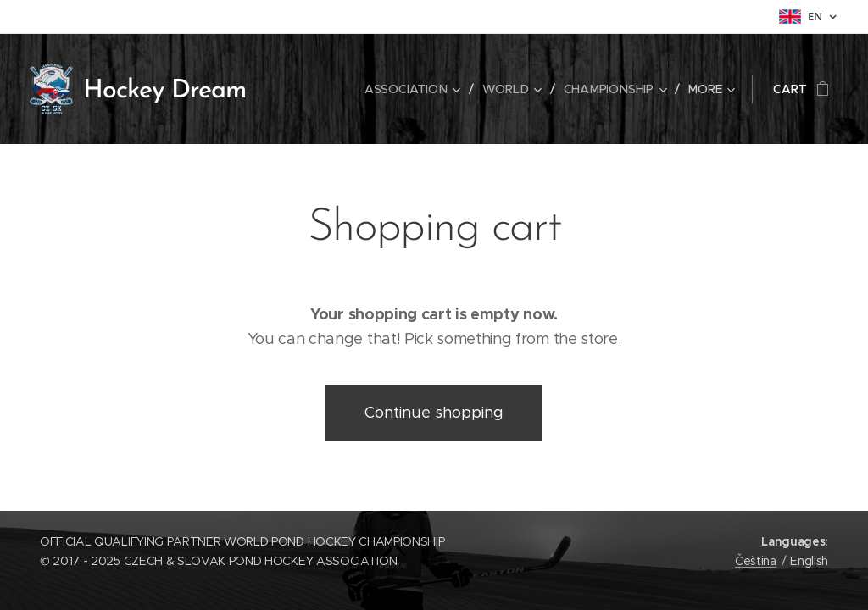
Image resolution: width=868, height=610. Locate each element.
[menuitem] (417, 89)
